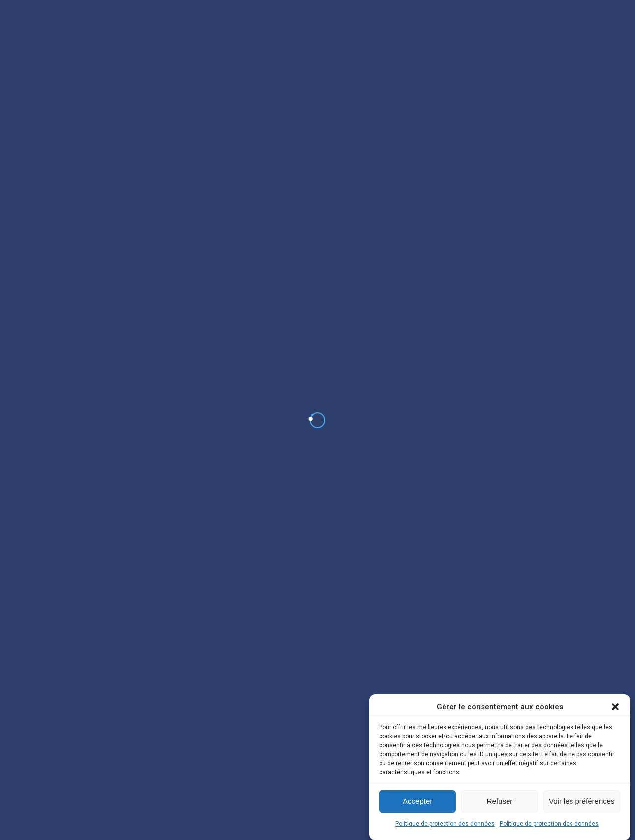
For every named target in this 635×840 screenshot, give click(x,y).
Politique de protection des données (445, 824)
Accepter (417, 801)
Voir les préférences (582, 801)
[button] (615, 707)
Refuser (500, 801)
